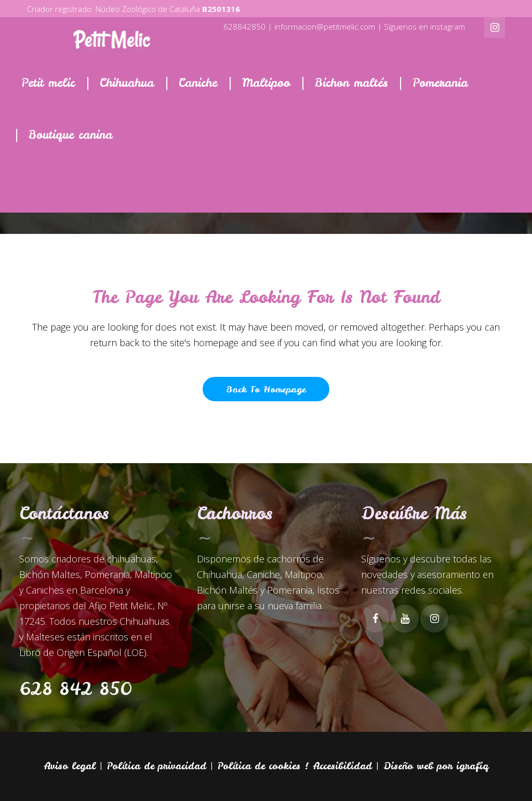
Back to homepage (266, 389)
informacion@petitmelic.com (325, 27)
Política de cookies (259, 766)
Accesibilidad (342, 766)
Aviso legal (70, 766)
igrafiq (472, 766)
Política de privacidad (157, 766)
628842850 (244, 27)
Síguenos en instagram (424, 27)
